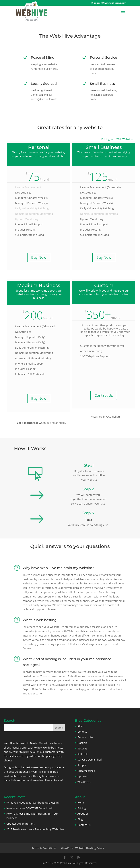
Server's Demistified (90, 760)
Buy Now (39, 257)
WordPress (84, 782)
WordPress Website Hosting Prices (83, 848)
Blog (80, 819)
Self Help (83, 754)
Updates (83, 776)
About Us (83, 814)
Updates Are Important (20, 824)
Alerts (81, 726)
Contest (82, 732)
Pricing (82, 808)
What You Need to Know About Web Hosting (33, 803)
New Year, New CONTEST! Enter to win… (31, 808)
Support (82, 765)
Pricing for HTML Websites (117, 139)
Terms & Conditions (44, 848)
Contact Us (104, 395)
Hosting (82, 743)
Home (81, 803)
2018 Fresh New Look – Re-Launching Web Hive (35, 829)
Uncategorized (86, 771)
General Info (85, 737)
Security (82, 748)
